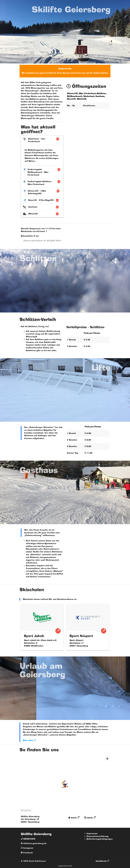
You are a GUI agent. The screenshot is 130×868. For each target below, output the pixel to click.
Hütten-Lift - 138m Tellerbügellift (42, 192)
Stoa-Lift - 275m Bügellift (42, 200)
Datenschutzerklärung (97, 836)
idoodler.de (102, 861)
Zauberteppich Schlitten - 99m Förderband (42, 183)
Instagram (27, 848)
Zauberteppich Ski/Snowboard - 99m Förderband (42, 172)
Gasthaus (42, 207)
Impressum (92, 833)
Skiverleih (42, 214)
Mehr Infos (29, 740)
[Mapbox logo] (26, 810)
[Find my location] (107, 759)
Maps (74, 817)
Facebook (27, 853)
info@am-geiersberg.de (34, 843)
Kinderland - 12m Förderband (42, 140)
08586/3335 (28, 839)
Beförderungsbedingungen (100, 839)
